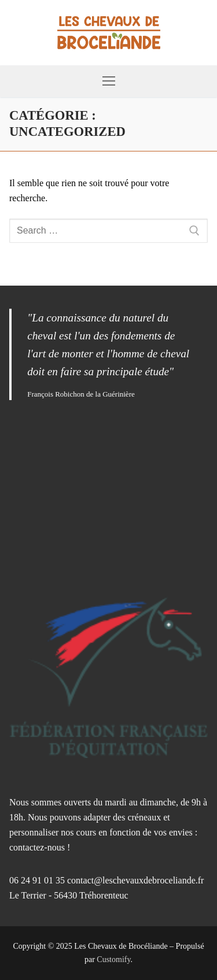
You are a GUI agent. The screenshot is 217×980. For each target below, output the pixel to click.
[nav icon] (109, 82)
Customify (113, 959)
